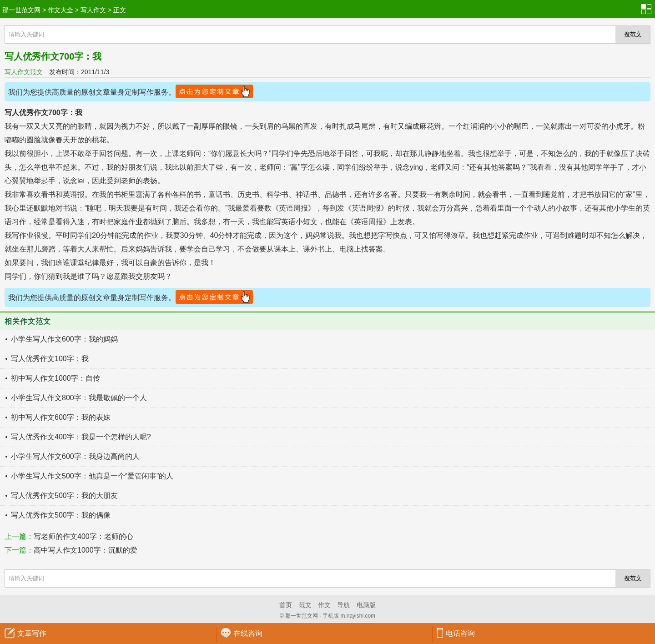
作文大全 (60, 10)
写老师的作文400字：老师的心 (83, 536)
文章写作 (32, 633)
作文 (324, 605)
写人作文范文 (24, 72)
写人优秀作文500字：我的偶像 (61, 515)
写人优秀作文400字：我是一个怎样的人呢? (81, 437)
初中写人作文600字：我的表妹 (61, 417)
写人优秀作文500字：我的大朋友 (64, 496)
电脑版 (366, 605)
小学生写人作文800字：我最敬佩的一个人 (79, 398)
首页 (286, 605)
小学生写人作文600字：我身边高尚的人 (75, 456)
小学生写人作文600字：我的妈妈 (64, 339)
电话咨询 (460, 633)
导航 (343, 605)
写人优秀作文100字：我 (50, 359)
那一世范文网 (21, 10)
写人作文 (93, 10)
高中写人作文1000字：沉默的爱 (86, 550)
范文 (305, 605)
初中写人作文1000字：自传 (55, 378)
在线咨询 (248, 633)
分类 (648, 9)
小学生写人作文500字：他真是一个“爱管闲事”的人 (92, 476)
